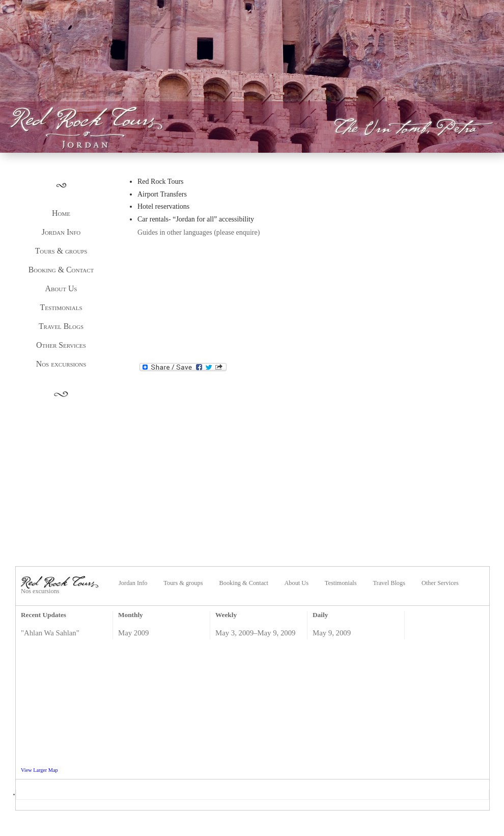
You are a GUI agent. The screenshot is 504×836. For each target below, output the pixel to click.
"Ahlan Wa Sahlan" (50, 633)
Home (61, 213)
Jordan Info (61, 232)
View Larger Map (39, 770)
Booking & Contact (61, 270)
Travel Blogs (61, 326)
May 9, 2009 (332, 633)
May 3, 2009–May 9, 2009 (256, 633)
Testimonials (61, 307)
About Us (61, 288)
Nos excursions (61, 364)
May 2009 (133, 633)
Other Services (61, 345)
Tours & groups (61, 251)
